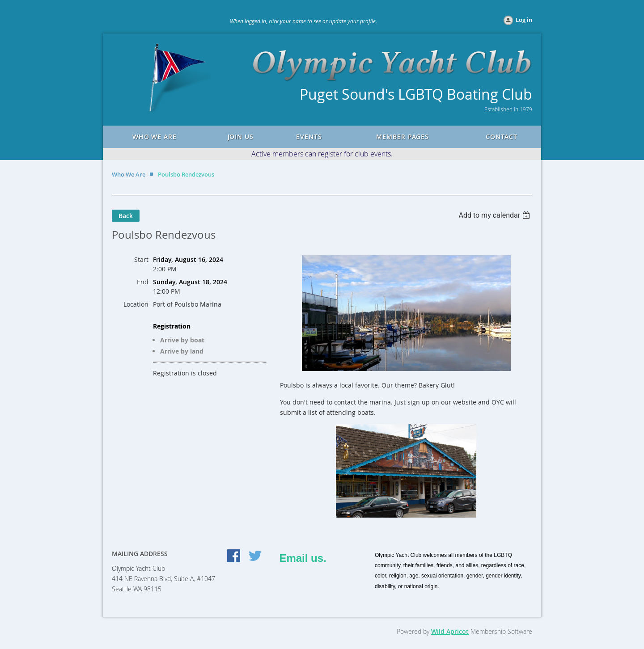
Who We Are (129, 174)
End (143, 282)
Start (141, 259)
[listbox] (495, 215)
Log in (524, 20)
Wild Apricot (450, 631)
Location (136, 304)
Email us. (303, 558)
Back (126, 216)
